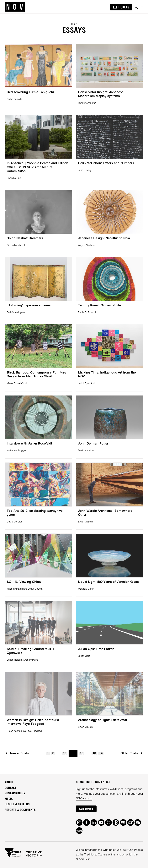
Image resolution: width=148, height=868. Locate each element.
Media (9, 799)
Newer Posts (17, 753)
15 (82, 753)
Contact (11, 788)
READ (74, 25)
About (9, 782)
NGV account (84, 799)
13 (65, 753)
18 (94, 753)
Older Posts (131, 753)
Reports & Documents (20, 810)
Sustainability (15, 793)
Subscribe (86, 809)
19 (101, 753)
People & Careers (17, 804)
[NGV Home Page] (15, 7)
